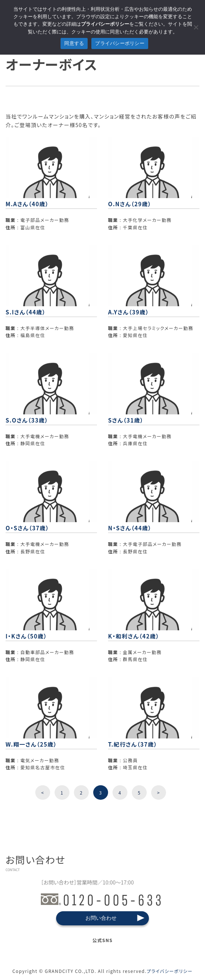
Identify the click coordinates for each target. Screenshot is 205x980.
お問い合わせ (101, 918)
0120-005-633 (102, 899)
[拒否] (196, 27)
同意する (74, 43)
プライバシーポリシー (170, 971)
